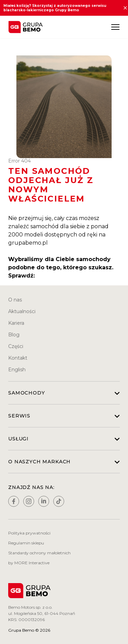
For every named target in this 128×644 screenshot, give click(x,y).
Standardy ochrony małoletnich (39, 553)
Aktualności (22, 311)
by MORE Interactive (29, 563)
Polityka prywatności (29, 533)
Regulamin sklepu (26, 543)
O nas (15, 300)
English (17, 370)
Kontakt (18, 358)
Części (16, 346)
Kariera (16, 323)
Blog (14, 335)
